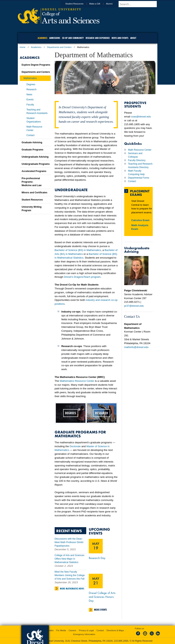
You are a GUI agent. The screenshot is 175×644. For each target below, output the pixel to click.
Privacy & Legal (86, 630)
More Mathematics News (72, 589)
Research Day (97, 558)
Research (31, 89)
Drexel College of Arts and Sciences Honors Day (102, 597)
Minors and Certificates (35, 193)
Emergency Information (84, 634)
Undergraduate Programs (36, 164)
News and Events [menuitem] (120, 38)
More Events (100, 610)
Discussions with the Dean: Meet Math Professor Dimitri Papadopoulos (69, 542)
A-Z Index (49, 630)
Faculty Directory (137, 160)
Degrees (31, 84)
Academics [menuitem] (42, 38)
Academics (36, 47)
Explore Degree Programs (36, 65)
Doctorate (75, 446)
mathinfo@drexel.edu (136, 347)
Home (23, 47)
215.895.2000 (121, 641)
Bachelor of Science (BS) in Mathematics (78, 250)
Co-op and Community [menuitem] (73, 38)
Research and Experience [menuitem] (98, 38)
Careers (72, 630)
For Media (61, 630)
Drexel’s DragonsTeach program (82, 277)
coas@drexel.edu (141, 117)
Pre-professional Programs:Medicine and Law (32, 182)
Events (30, 100)
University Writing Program (32, 209)
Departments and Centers (59, 47)
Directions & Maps (115, 630)
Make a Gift (98, 4)
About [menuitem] (133, 38)
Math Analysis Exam (140, 227)
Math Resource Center (140, 150)
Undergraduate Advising (35, 157)
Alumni (113, 4)
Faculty (30, 105)
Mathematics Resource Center (77, 381)
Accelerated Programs (34, 171)
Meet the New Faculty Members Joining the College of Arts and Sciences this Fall (70, 575)
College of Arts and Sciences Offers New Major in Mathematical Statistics (69, 559)
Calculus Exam (141, 220)
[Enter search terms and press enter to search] (140, 4)
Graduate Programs (33, 150)
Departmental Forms (139, 178)
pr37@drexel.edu (134, 306)
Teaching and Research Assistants (37, 111)
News (29, 95)
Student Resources (78, 4)
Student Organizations (34, 120)
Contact (132, 181)
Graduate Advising (32, 142)
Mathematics (30, 78)
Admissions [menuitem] (55, 38)
